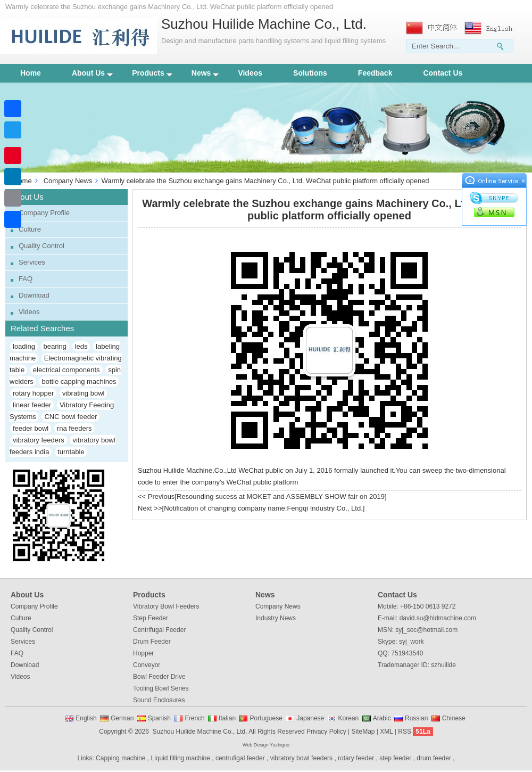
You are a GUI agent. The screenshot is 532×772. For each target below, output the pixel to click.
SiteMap (363, 732)
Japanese (310, 718)
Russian (416, 718)
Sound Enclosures (159, 700)
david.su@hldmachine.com (438, 618)
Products (152, 73)
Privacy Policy (326, 732)
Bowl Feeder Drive (159, 677)
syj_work (412, 642)
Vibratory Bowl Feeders (166, 606)
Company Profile (44, 213)
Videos (250, 73)
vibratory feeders (39, 440)
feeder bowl (31, 428)
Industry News (276, 618)
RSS (405, 732)
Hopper (143, 653)
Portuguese (266, 718)
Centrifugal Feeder (159, 630)
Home (31, 73)
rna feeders (74, 428)
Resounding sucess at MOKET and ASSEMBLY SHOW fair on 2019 (281, 496)
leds (81, 346)
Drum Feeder (152, 642)
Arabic (382, 718)
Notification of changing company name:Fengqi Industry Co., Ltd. (263, 508)
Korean (349, 718)
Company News (68, 181)
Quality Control (41, 246)
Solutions (310, 73)
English (86, 718)
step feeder (395, 758)
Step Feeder (151, 618)
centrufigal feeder (240, 758)
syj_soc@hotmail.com (426, 630)
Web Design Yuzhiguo (266, 745)
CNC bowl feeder (70, 417)
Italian (227, 718)
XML (386, 732)
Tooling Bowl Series (161, 688)
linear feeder (32, 405)
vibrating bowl (84, 393)
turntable (71, 452)
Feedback (375, 73)
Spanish (159, 718)
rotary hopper (33, 393)
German (122, 718)
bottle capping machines (79, 381)
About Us (92, 73)
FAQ (26, 279)
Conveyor (147, 665)
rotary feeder (356, 758)
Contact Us (443, 73)
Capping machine (120, 758)
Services (32, 262)
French (194, 718)
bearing (55, 346)
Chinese (454, 718)
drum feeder (434, 758)
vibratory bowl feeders (301, 758)
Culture (30, 229)
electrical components (66, 370)
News (205, 73)
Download (34, 295)
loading (24, 346)
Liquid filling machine (181, 758)
